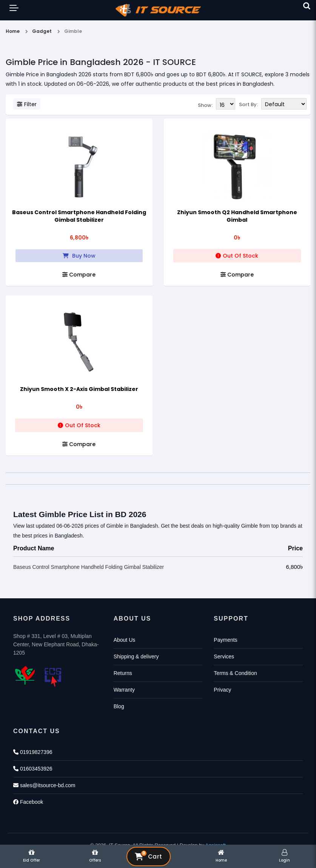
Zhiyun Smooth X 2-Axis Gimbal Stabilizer (79, 388)
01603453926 (33, 768)
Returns (123, 672)
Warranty (124, 689)
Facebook (28, 801)
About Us (125, 639)
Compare (79, 274)
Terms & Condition (235, 672)
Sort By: (248, 104)
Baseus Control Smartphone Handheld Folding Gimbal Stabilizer (79, 215)
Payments (225, 639)
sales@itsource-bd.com (44, 785)
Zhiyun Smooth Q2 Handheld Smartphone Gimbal (237, 215)
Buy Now (79, 255)
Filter (27, 104)
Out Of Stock (237, 255)
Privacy (222, 689)
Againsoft (216, 844)
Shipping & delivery (136, 656)
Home (13, 31)
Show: (205, 104)
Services (224, 656)
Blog (119, 706)
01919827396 (33, 751)
